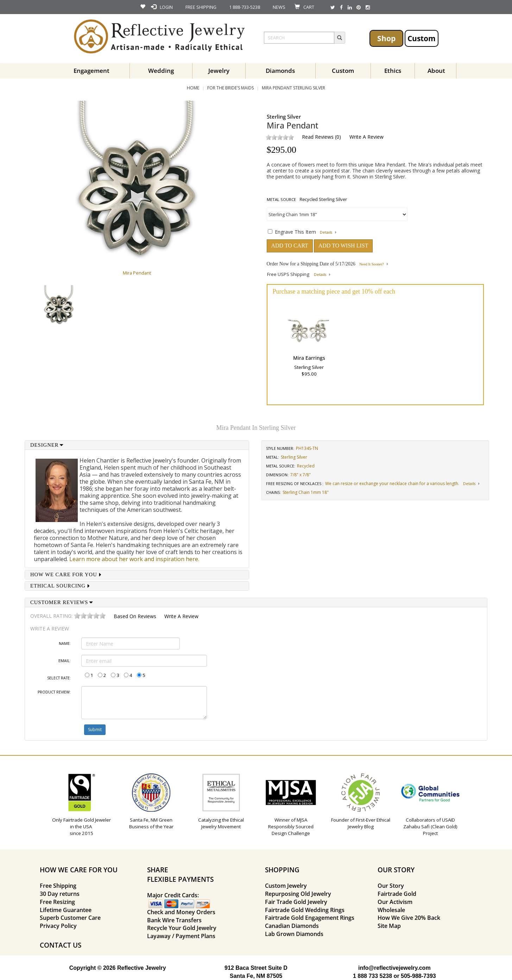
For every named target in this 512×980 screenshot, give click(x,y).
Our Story (391, 886)
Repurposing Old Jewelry (298, 894)
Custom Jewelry (286, 886)
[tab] (137, 445)
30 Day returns (60, 894)
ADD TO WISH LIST (343, 246)
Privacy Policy (58, 926)
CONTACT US (61, 945)
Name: (65, 643)
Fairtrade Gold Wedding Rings (305, 910)
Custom (422, 38)
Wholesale (391, 910)
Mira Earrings (309, 358)
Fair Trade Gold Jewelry (296, 902)
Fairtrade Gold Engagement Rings (310, 918)
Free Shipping (58, 886)
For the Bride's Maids (230, 88)
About (436, 71)
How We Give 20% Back (409, 918)
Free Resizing (57, 902)
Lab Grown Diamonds (294, 934)
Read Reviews (318, 137)
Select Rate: (59, 678)
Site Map (389, 926)
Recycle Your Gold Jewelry (182, 928)
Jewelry (219, 71)
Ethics (393, 71)
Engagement (91, 71)
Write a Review (366, 137)
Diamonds (280, 71)
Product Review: (54, 692)
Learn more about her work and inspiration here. (134, 559)
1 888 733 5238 (372, 976)
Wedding (161, 71)
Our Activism (395, 902)
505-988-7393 (418, 976)
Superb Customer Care (70, 918)
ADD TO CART (290, 246)
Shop (386, 38)
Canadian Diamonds (292, 926)
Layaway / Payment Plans (181, 936)
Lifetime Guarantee (66, 910)
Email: (65, 661)
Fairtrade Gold (397, 894)
